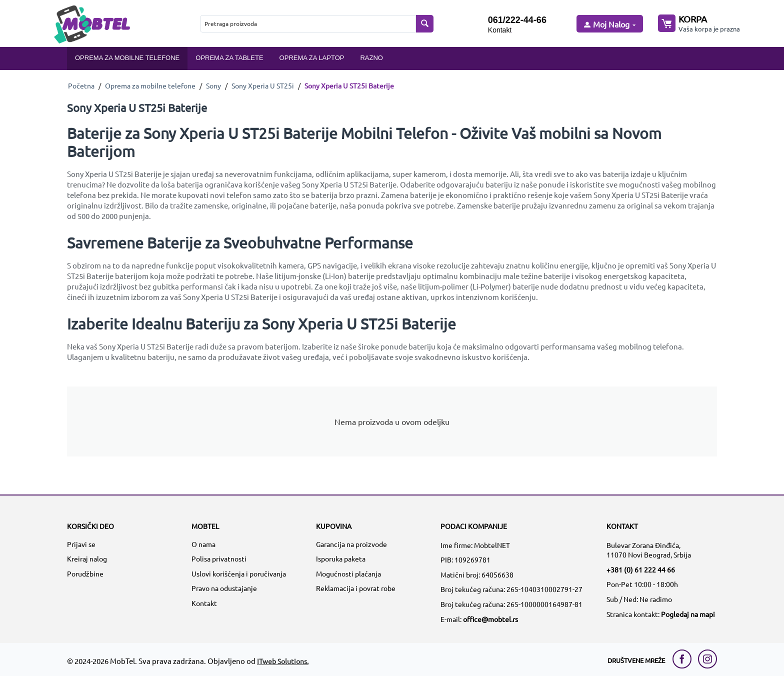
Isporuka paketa (341, 558)
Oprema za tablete (229, 58)
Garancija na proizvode (351, 544)
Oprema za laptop (312, 58)
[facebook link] (684, 659)
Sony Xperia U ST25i (263, 85)
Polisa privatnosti (219, 558)
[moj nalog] (609, 25)
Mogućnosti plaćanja (348, 573)
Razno (371, 58)
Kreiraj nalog (87, 558)
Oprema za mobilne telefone (127, 58)
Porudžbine (85, 573)
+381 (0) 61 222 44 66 (641, 569)
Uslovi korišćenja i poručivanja (239, 573)
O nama (203, 544)
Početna (81, 85)
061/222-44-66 (517, 20)
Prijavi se (81, 544)
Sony (213, 85)
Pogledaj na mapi (688, 614)
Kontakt (500, 30)
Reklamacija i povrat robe (356, 588)
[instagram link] (707, 659)
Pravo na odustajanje (224, 588)
